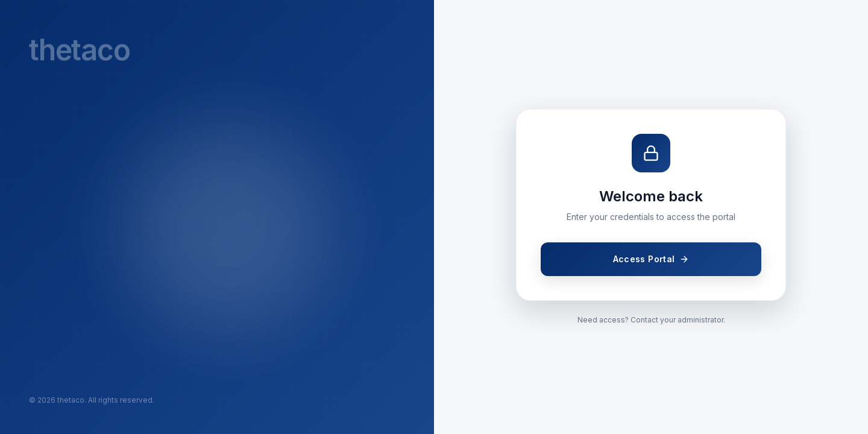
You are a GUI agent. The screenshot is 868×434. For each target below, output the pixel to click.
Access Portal (651, 259)
